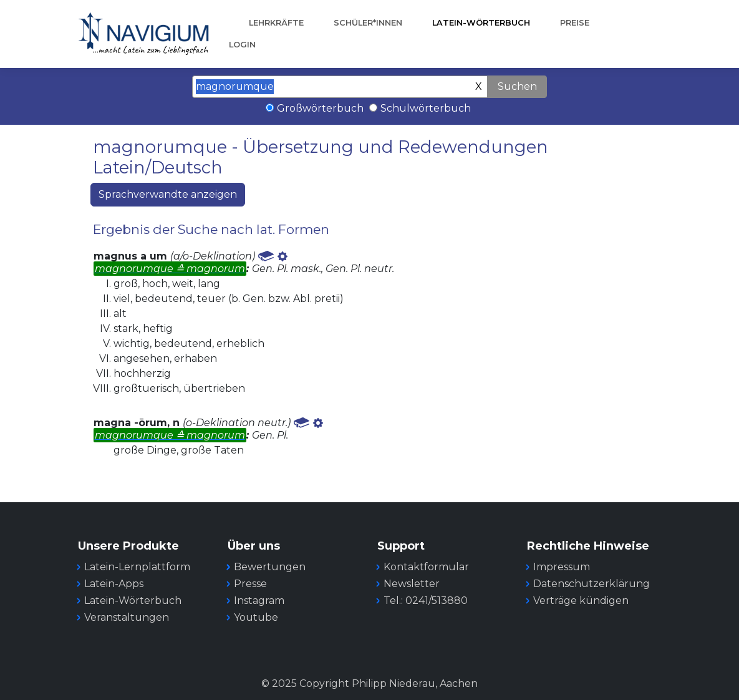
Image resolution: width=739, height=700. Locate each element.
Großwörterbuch (320, 108)
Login (242, 45)
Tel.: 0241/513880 (426, 600)
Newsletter (412, 584)
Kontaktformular (426, 567)
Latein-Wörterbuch (481, 23)
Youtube (256, 617)
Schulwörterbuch (426, 108)
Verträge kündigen (581, 600)
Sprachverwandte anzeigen (168, 194)
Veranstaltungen (127, 617)
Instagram (259, 600)
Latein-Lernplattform (137, 567)
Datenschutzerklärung (592, 584)
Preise (575, 23)
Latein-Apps (114, 584)
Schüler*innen (368, 23)
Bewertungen (270, 567)
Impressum (562, 567)
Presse (250, 584)
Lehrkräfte (276, 23)
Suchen (517, 86)
